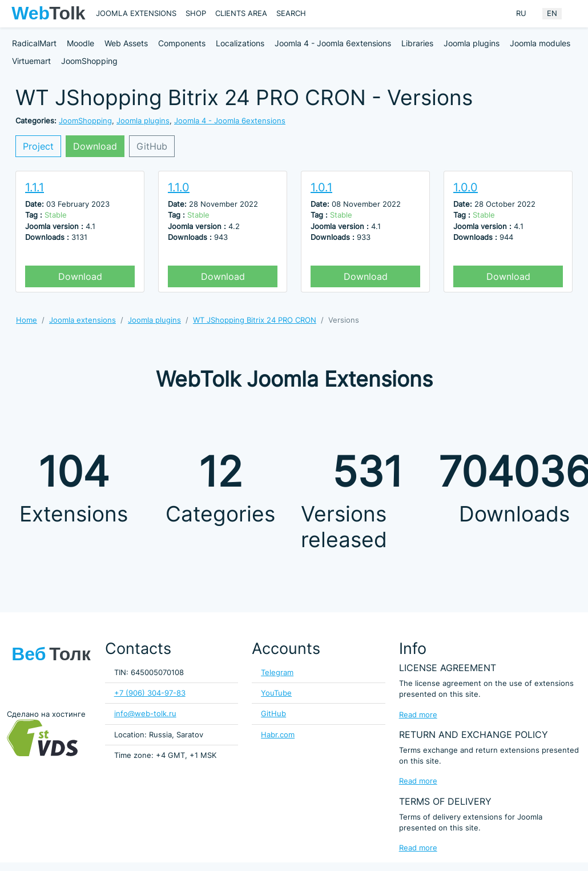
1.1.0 (179, 187)
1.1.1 (35, 187)
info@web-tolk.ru (145, 714)
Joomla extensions (136, 13)
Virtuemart (31, 61)
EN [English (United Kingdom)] (552, 13)
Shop (196, 13)
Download (95, 146)
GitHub (152, 146)
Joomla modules (540, 43)
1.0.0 (466, 187)
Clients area (241, 13)
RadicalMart (34, 43)
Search (291, 13)
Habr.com (278, 735)
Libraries (417, 43)
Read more (418, 715)
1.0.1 (321, 187)
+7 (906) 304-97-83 (150, 693)
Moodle (80, 43)
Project (38, 146)
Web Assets (126, 43)
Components (182, 43)
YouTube (276, 693)
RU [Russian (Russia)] (521, 13)
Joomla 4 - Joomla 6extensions (333, 43)
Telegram (277, 673)
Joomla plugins (472, 43)
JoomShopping (89, 61)
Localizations (240, 43)
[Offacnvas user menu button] (574, 14)
